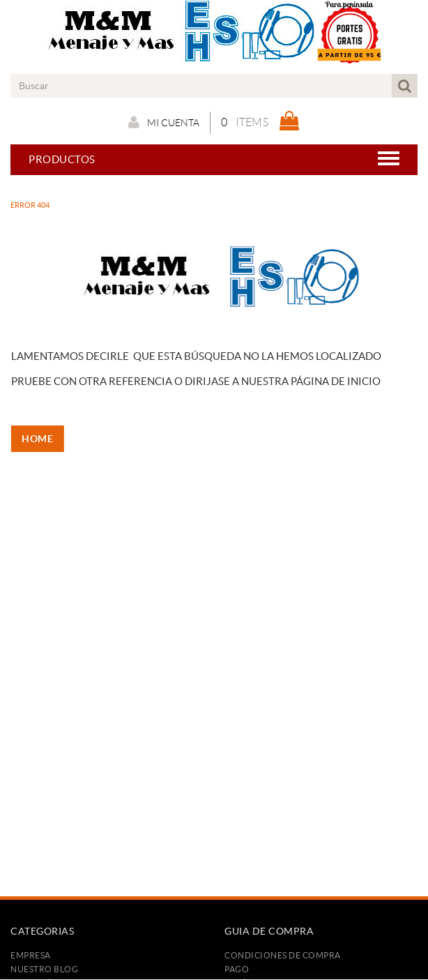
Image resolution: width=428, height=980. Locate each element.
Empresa (31, 955)
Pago (237, 969)
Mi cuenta (164, 122)
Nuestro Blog (44, 969)
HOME (41, 439)
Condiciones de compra (283, 955)
